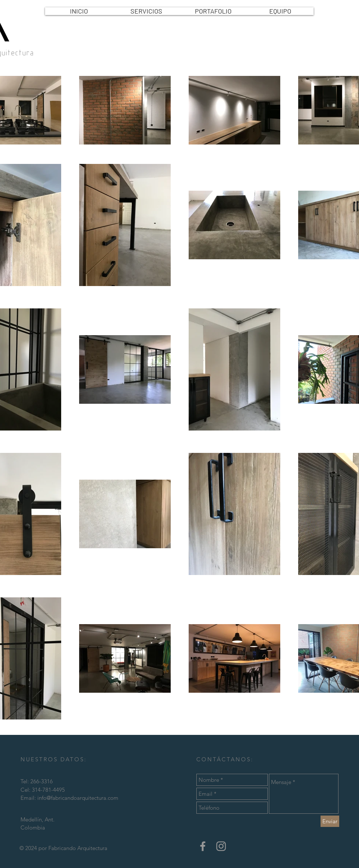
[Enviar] (330, 821)
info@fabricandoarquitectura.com (78, 798)
